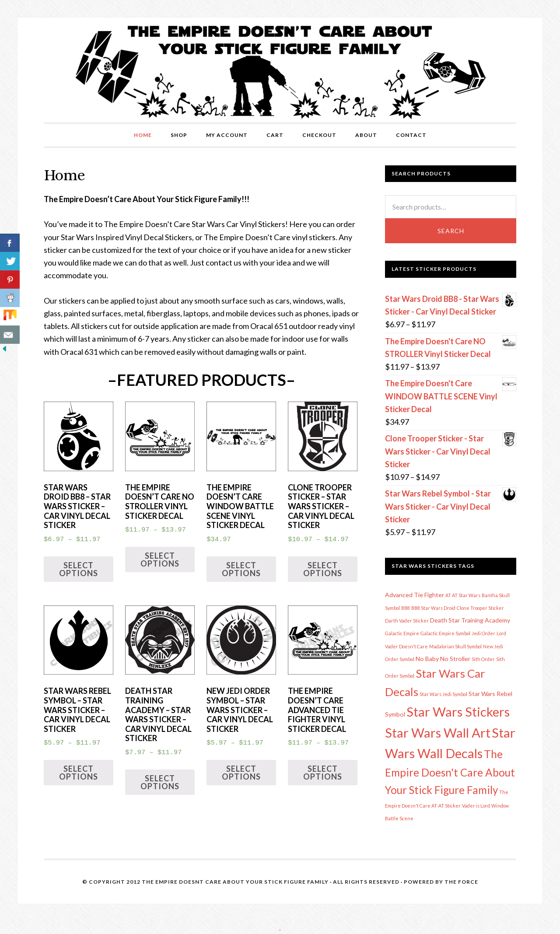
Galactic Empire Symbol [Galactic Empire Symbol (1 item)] (445, 633)
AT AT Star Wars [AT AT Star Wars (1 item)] (463, 595)
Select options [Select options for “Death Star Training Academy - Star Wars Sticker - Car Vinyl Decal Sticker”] (160, 782)
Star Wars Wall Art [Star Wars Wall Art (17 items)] (438, 733)
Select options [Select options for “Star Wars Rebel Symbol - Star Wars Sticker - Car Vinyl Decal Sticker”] (79, 773)
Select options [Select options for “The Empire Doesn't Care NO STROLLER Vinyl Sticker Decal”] (160, 560)
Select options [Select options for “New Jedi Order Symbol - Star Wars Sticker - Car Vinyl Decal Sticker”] (241, 773)
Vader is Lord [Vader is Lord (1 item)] (476, 806)
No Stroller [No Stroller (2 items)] (455, 659)
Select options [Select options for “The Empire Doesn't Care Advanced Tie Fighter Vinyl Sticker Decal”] (323, 773)
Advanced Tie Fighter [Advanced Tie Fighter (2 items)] (415, 595)
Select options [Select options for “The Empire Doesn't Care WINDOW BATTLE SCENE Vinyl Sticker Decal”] (241, 569)
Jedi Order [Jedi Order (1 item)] (483, 633)
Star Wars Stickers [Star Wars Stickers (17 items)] (458, 712)
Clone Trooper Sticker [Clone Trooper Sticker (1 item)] (480, 608)
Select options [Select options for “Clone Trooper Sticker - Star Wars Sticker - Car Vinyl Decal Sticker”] (323, 569)
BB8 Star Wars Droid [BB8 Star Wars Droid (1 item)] (433, 608)
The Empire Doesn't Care (280, 70)
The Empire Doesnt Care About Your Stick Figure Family (235, 882)
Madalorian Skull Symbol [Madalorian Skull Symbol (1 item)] (455, 646)
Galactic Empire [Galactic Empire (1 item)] (402, 633)
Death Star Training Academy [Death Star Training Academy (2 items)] (470, 620)
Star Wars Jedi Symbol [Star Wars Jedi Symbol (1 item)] (443, 694)
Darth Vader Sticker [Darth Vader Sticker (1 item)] (407, 621)
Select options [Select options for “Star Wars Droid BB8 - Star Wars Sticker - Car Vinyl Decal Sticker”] (79, 569)
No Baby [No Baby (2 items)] (427, 659)
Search (451, 231)
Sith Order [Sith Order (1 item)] (483, 659)
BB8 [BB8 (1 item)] (406, 608)
